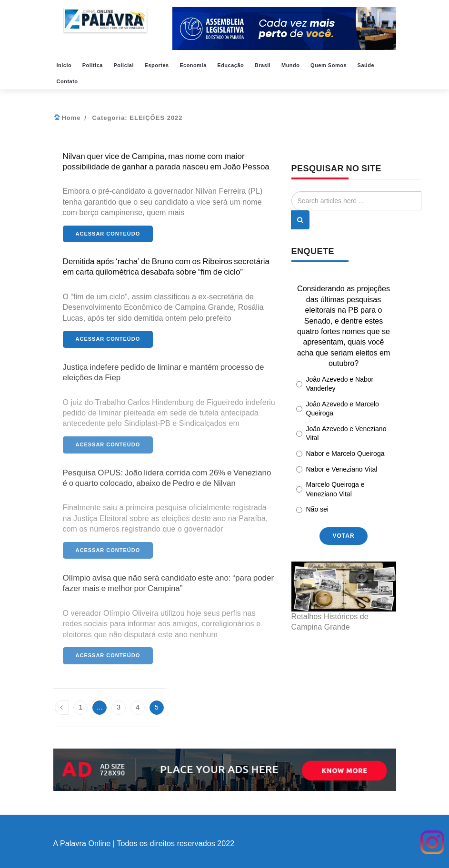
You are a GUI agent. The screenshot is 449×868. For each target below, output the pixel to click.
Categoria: (137, 118)
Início (65, 65)
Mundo (291, 65)
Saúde (367, 65)
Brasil (264, 65)
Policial (124, 65)
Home (71, 118)
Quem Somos (329, 65)
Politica (94, 65)
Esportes (158, 65)
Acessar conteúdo (108, 234)
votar (343, 536)
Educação (231, 65)
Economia (194, 65)
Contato (68, 81)
